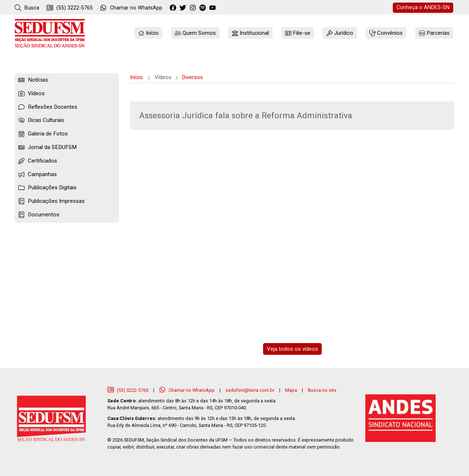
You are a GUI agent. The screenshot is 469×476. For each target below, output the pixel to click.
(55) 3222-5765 (70, 8)
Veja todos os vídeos (292, 349)
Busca (27, 8)
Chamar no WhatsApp (187, 390)
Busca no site (322, 390)
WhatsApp (131, 8)
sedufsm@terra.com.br (250, 390)
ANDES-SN (423, 8)
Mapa (291, 390)
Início (136, 77)
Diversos (192, 77)
